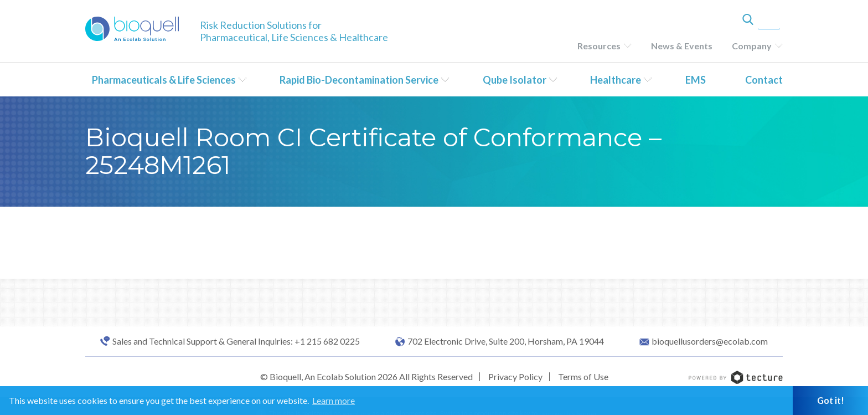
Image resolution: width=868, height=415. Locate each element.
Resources (599, 46)
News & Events (682, 46)
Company (752, 46)
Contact (764, 80)
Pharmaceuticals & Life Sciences (164, 80)
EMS (696, 80)
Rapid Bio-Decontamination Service (359, 80)
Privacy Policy (515, 376)
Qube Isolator (515, 80)
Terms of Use (583, 376)
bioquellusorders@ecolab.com (710, 341)
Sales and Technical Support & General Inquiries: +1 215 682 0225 (236, 341)
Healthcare (616, 80)
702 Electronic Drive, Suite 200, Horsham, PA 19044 (506, 341)
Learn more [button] (334, 400)
